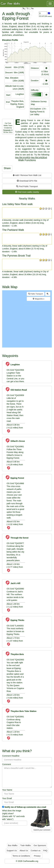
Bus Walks (13, 845)
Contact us (36, 851)
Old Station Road (16, 390)
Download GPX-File (27, 181)
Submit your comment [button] (42, 830)
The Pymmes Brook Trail (16, 256)
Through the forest (17, 538)
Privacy (37, 856)
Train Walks (26, 845)
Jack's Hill (13, 583)
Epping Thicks (15, 620)
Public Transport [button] (36, 294)
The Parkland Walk (13, 230)
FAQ (45, 851)
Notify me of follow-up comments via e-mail (25, 807)
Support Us (12, 851)
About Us (24, 851)
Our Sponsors (40, 845)
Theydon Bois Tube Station (21, 711)
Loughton (12, 365)
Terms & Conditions (21, 856)
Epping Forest (15, 478)
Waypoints (38, 299)
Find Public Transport (27, 186)
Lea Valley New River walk (17, 204)
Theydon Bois (14, 654)
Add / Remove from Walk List (27, 175)
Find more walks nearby (27, 192)
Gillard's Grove (15, 441)
